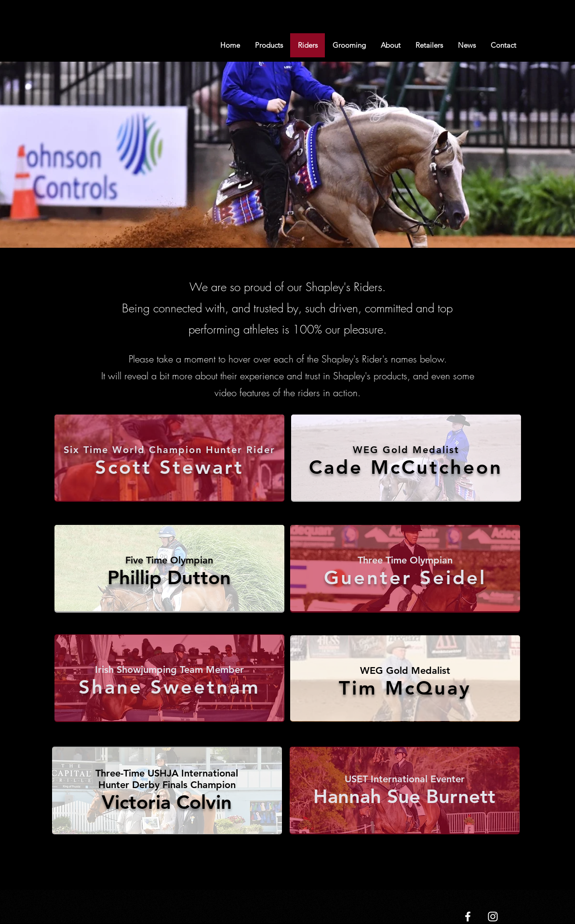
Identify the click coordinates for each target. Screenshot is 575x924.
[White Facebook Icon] (468, 917)
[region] (169, 459)
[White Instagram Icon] (493, 917)
